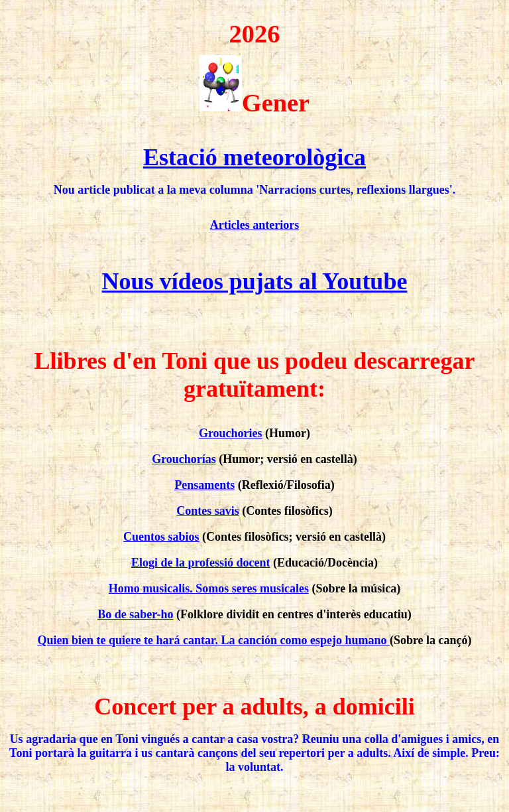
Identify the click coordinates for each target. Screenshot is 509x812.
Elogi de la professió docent (201, 563)
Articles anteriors (254, 225)
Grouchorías (184, 459)
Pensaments (204, 485)
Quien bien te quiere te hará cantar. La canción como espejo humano (213, 640)
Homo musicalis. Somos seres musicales (209, 588)
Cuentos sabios (161, 537)
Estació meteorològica (254, 157)
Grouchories (231, 433)
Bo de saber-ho (135, 614)
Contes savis (208, 511)
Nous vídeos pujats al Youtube (255, 281)
